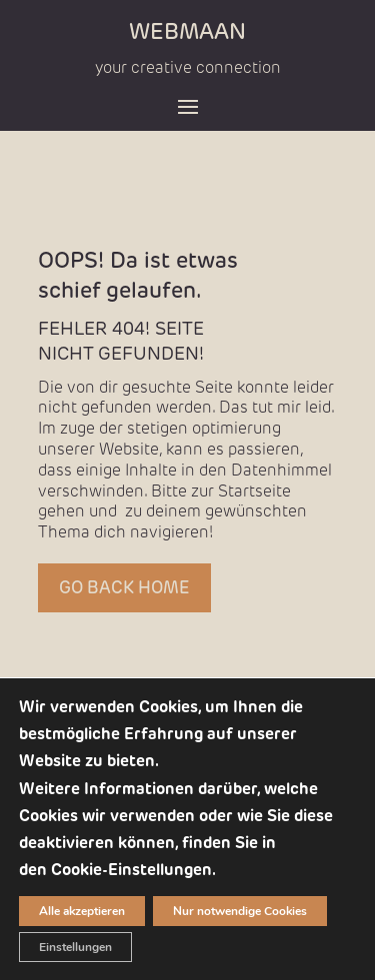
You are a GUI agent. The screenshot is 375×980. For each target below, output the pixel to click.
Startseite (254, 491)
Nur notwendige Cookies (240, 911)
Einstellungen (75, 947)
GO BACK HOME (124, 587)
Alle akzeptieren (82, 911)
